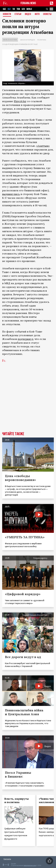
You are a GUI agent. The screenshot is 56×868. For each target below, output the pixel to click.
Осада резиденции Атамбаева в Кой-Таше (20, 44)
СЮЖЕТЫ (47, 14)
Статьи (18, 14)
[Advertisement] (28, 401)
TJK (14, 9)
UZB (23, 9)
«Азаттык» (43, 146)
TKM (18, 9)
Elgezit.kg (20, 101)
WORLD (29, 9)
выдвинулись (11, 194)
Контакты (7, 859)
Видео (28, 14)
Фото (37, 14)
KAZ (4, 9)
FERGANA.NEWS (28, 3)
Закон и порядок (28, 40)
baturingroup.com (30, 865)
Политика (42, 40)
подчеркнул (25, 339)
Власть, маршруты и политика (17, 801)
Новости (7, 14)
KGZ (9, 9)
